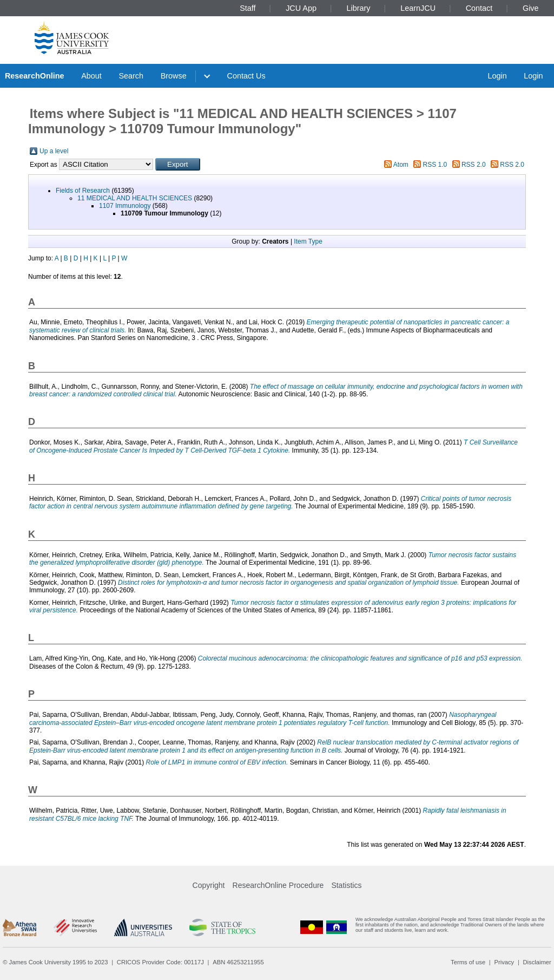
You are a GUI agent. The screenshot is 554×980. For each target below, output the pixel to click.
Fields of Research (83, 191)
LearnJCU (418, 8)
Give (531, 8)
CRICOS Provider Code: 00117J (160, 962)
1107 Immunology (125, 206)
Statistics (346, 885)
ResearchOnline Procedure (278, 885)
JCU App (301, 8)
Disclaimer (537, 962)
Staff (248, 8)
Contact (479, 8)
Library (359, 8)
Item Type (308, 241)
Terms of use (468, 962)
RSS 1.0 (435, 165)
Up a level (54, 151)
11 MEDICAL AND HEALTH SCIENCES (135, 198)
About (91, 76)
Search (131, 76)
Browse (174, 76)
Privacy (504, 962)
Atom (401, 165)
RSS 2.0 (474, 165)
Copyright (209, 885)
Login (497, 76)
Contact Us (246, 76)
